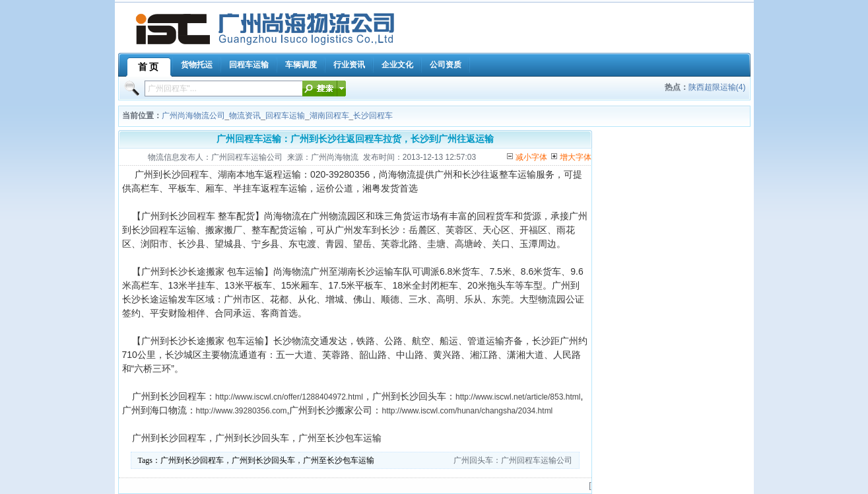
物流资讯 (245, 116)
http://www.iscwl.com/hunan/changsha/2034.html (467, 411)
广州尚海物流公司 (193, 116)
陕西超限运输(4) (717, 87)
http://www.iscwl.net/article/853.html (518, 397)
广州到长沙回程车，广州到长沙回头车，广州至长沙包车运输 (267, 460)
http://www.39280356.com (242, 411)
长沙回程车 (373, 116)
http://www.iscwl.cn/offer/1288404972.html (289, 397)
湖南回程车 (329, 116)
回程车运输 (285, 116)
